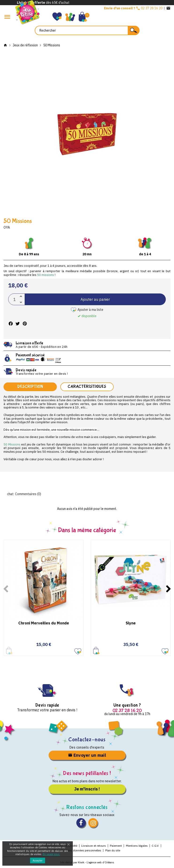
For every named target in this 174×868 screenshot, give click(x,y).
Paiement (116, 846)
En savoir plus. (51, 854)
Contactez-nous (87, 740)
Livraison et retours (94, 846)
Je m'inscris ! (87, 789)
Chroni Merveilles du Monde (44, 623)
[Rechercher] (87, 30)
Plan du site (113, 850)
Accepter (38, 861)
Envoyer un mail (87, 755)
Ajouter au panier (95, 299)
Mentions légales (137, 846)
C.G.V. (155, 846)
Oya (7, 227)
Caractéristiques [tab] (87, 387)
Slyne (131, 623)
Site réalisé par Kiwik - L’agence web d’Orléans (87, 862)
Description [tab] (30, 387)
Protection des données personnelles (78, 850)
